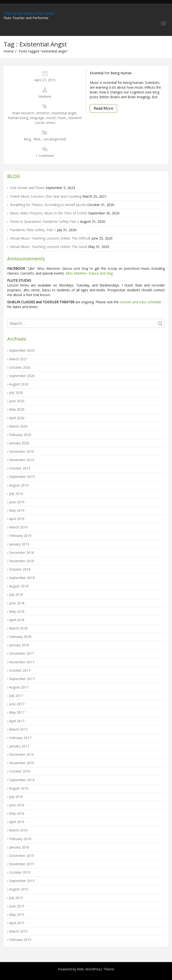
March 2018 (18, 628)
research (75, 118)
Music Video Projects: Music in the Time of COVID (49, 213)
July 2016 (16, 797)
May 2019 (17, 510)
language (37, 118)
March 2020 (18, 426)
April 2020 (17, 418)
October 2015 (20, 872)
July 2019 (16, 494)
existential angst (64, 113)
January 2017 (19, 746)
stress (51, 123)
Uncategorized (55, 139)
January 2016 (19, 847)
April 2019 (17, 519)
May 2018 (17, 611)
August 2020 (19, 384)
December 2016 (21, 754)
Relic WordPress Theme (96, 969)
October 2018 (20, 569)
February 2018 (20, 637)
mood (51, 118)
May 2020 (17, 409)
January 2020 (19, 443)
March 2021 (18, 359)
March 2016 (18, 830)
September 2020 (22, 376)
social (40, 123)
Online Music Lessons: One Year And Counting (46, 196)
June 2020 (17, 401)
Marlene (45, 96)
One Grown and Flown (27, 188)
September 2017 (22, 679)
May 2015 (17, 914)
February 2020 (20, 435)
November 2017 (22, 662)
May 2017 (17, 712)
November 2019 (22, 460)
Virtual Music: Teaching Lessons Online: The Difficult (50, 238)
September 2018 (22, 578)
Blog (27, 139)
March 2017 (18, 729)
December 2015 (21, 856)
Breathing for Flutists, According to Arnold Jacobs (48, 205)
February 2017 (20, 738)
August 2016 (19, 788)
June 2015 (17, 906)
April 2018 (17, 620)
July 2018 (16, 594)
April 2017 (17, 721)
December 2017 (21, 653)
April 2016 (17, 822)
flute (37, 139)
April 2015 (17, 923)
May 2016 (17, 813)
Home (9, 51)
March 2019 (18, 527)
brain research (23, 113)
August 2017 (19, 687)
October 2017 (20, 670)
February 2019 (20, 536)
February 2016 (20, 839)
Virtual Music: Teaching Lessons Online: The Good (49, 247)
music (62, 118)
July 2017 (16, 696)
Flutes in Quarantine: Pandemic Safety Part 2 (45, 221)
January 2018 (19, 645)
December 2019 (21, 451)
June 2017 (17, 704)
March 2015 (18, 931)
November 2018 (22, 561)
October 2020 (20, 367)
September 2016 (22, 780)
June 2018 (17, 603)
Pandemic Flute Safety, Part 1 (33, 230)
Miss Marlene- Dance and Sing (89, 273)
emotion (43, 113)
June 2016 (17, 805)
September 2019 (22, 477)
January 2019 (19, 544)
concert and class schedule (140, 302)
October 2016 (20, 771)
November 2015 (22, 864)
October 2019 (20, 468)
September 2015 (22, 881)
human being (18, 118)
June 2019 (17, 502)
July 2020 (16, 393)
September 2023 (22, 350)
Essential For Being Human (111, 73)
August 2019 (19, 485)
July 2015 (16, 898)
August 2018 (19, 586)
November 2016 (22, 763)
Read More (103, 108)
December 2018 (21, 553)
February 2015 (20, 940)
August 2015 (19, 889)
